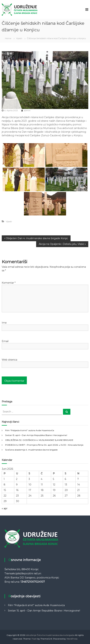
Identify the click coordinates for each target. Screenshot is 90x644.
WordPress (72, 639)
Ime (4, 323)
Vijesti (19, 38)
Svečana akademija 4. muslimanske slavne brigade (31, 450)
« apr (5, 508)
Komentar (9, 283)
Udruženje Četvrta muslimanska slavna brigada (50, 635)
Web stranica (9, 360)
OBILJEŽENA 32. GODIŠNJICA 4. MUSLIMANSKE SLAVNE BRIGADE (39, 440)
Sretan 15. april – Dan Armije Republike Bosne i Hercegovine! (36, 435)
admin (27, 110)
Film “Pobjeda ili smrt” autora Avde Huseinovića (30, 430)
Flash (34, 639)
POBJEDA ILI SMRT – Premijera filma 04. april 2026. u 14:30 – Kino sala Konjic (44, 445)
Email (5, 341)
